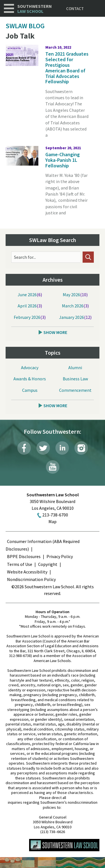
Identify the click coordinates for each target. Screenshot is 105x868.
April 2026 (27, 306)
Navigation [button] (9, 8)
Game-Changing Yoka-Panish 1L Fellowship (63, 160)
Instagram (81, 448)
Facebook (24, 448)
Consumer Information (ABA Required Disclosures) (43, 545)
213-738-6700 (55, 515)
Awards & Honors (30, 379)
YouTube (53, 467)
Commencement (75, 390)
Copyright (48, 564)
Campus (30, 390)
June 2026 (27, 295)
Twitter (43, 448)
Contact (75, 9)
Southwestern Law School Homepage (64, 845)
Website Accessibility (27, 572)
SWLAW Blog (25, 26)
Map (53, 521)
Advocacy (30, 367)
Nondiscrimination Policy (31, 579)
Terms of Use (20, 564)
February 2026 (27, 317)
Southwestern (35, 9)
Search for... (25, 257)
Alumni (75, 367)
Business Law (75, 379)
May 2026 (71, 295)
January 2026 (72, 317)
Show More (55, 332)
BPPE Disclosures (24, 556)
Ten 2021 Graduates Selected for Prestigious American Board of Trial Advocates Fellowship (67, 68)
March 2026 (73, 306)
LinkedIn (62, 448)
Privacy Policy (60, 556)
